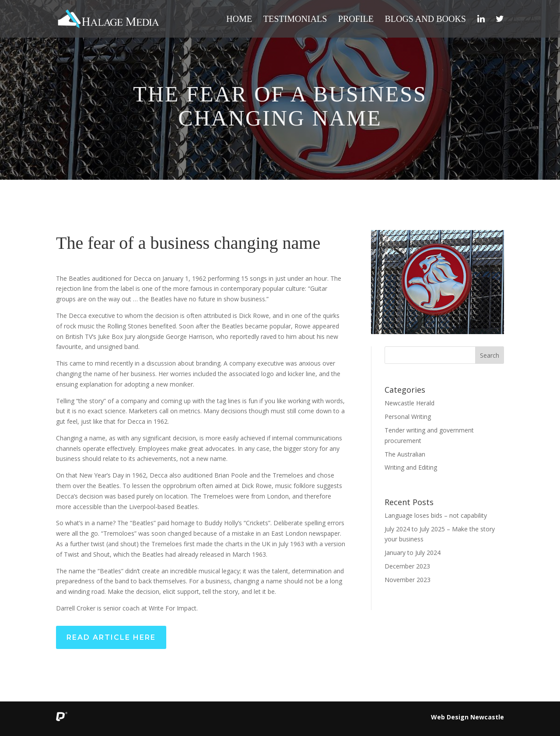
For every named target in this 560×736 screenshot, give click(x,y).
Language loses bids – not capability (436, 515)
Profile (356, 20)
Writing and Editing (411, 467)
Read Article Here (111, 637)
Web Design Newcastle (467, 717)
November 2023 (408, 580)
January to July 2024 (413, 553)
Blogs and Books (425, 20)
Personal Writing (408, 417)
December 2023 (407, 566)
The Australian (405, 454)
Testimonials (295, 20)
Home (239, 20)
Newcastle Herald (409, 403)
